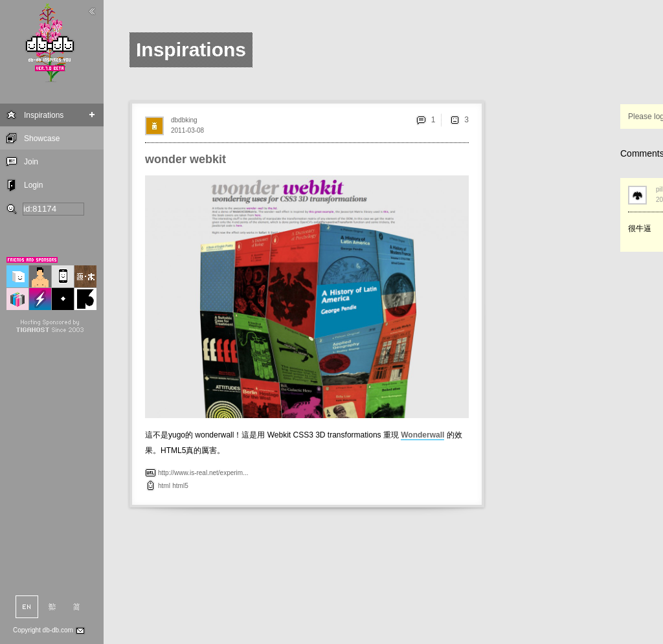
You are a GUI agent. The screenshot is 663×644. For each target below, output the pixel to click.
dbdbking (184, 120)
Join (31, 162)
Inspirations (44, 115)
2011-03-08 (187, 130)
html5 (180, 486)
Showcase (42, 139)
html (164, 486)
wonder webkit (185, 159)
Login (33, 185)
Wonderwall (422, 435)
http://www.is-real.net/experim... (203, 473)
